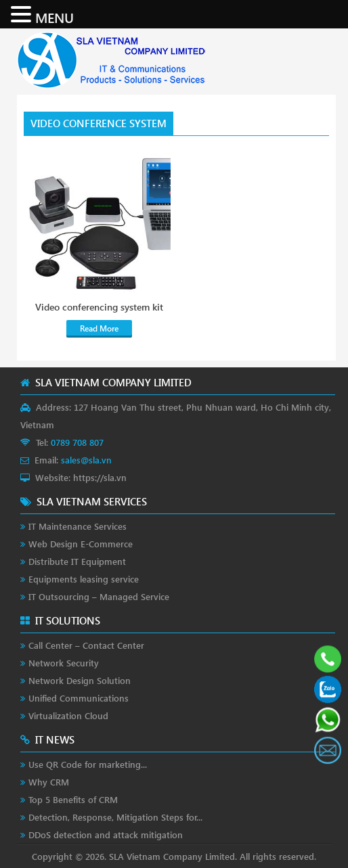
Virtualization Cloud (68, 715)
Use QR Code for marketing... (88, 764)
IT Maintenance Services (78, 526)
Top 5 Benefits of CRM (73, 799)
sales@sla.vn (86, 460)
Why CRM (49, 782)
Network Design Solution (80, 680)
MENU (55, 17)
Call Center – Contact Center (86, 645)
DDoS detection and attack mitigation (106, 835)
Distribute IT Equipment (77, 561)
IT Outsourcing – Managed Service (99, 596)
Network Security (64, 663)
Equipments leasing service (84, 579)
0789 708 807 (77, 442)
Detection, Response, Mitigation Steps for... (115, 817)
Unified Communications (79, 698)
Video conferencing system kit (99, 307)
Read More (99, 328)
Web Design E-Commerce (81, 544)
